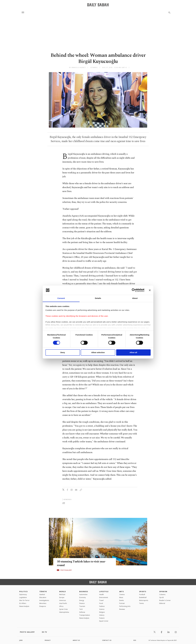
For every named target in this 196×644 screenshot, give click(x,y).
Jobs (21, 640)
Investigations (44, 600)
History (102, 615)
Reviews (122, 609)
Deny (63, 353)
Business (84, 592)
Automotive (83, 594)
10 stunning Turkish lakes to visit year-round (83, 563)
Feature (102, 618)
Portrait (122, 603)
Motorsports (144, 600)
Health (102, 594)
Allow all (133, 353)
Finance (82, 603)
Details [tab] (98, 298)
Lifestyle (104, 592)
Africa (61, 606)
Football (142, 594)
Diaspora (43, 606)
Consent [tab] (61, 298)
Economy (83, 597)
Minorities (43, 603)
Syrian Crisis (63, 609)
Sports (143, 592)
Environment (104, 597)
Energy (82, 600)
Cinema (122, 594)
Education (43, 597)
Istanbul (42, 594)
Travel (101, 600)
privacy (48, 640)
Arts (122, 592)
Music (121, 597)
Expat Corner (104, 621)
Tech (81, 609)
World (63, 592)
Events (121, 600)
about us (76, 640)
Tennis (141, 603)
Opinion (163, 592)
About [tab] (135, 298)
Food (101, 603)
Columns (162, 594)
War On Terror (24, 600)
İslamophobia (64, 612)
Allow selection (98, 353)
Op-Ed (161, 597)
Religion (102, 612)
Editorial (162, 603)
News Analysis (24, 606)
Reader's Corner (165, 600)
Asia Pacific (63, 603)
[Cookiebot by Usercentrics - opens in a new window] (134, 290)
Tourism (82, 606)
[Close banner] (150, 290)
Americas (63, 600)
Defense (82, 612)
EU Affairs (23, 603)
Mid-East (62, 594)
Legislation (23, 597)
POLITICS (23, 592)
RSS (135, 640)
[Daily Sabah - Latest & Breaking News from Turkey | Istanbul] (98, 5)
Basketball (143, 597)
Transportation (85, 615)
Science (102, 609)
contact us (107, 640)
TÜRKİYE (43, 592)
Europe (62, 597)
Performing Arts (125, 606)
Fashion (102, 606)
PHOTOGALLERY (66, 570)
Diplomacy (23, 594)
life (64, 503)
